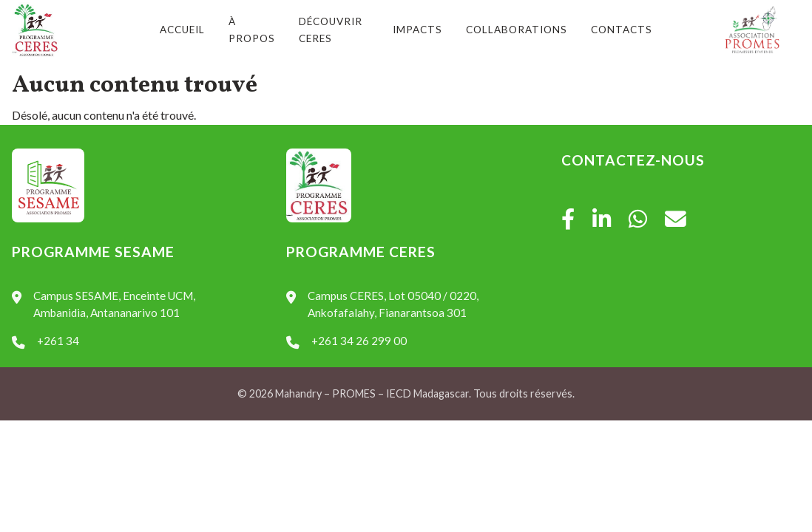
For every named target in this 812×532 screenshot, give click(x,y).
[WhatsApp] (638, 219)
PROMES (354, 393)
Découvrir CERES (331, 30)
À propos (252, 30)
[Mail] (676, 219)
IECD (399, 393)
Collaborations (517, 30)
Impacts (417, 30)
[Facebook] (568, 219)
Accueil (182, 30)
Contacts (622, 30)
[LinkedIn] (602, 219)
